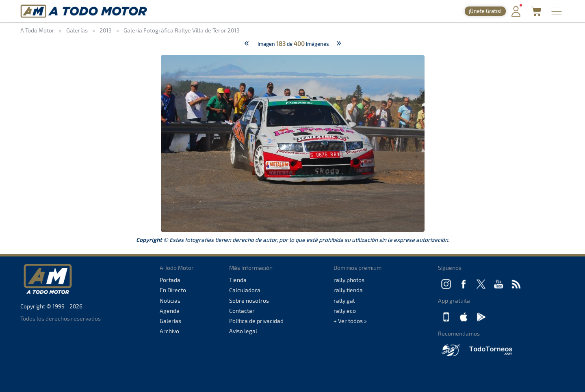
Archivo (169, 331)
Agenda (170, 311)
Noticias (170, 300)
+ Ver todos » (350, 321)
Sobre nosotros (249, 300)
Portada (170, 280)
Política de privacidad (256, 321)
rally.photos (349, 280)
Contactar (242, 311)
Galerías (170, 321)
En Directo (173, 290)
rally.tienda (348, 290)
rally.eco (345, 311)
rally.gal (344, 300)
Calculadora (245, 290)
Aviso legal (243, 331)
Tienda (238, 280)
